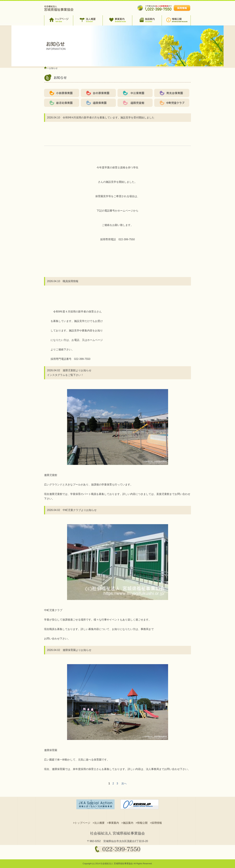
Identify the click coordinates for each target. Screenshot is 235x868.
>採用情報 (156, 823)
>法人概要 (99, 823)
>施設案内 (127, 823)
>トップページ (82, 823)
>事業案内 (113, 823)
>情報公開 (142, 823)
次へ (124, 783)
